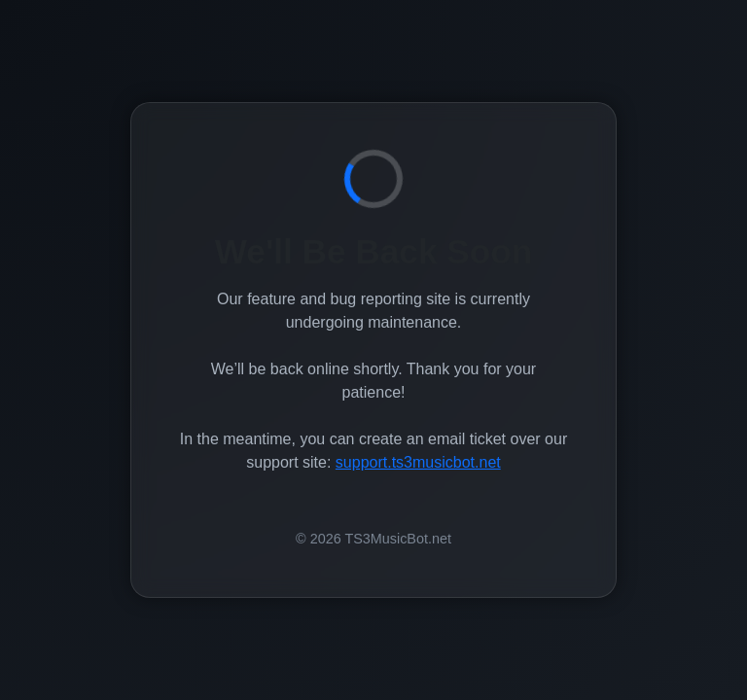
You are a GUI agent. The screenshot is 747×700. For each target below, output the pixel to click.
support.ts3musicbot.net (418, 462)
